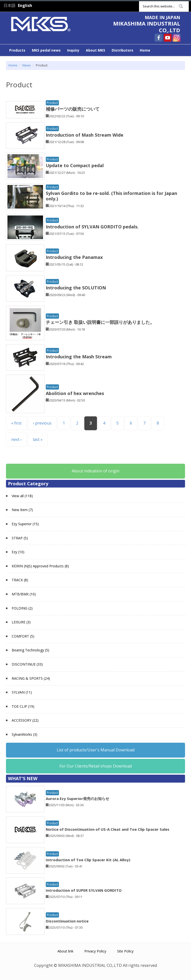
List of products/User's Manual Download (96, 750)
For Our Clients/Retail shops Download (96, 766)
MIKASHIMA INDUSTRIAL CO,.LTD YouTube (168, 38)
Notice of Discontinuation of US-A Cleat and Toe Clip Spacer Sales (108, 829)
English (25, 5)
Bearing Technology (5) (30, 650)
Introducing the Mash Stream (79, 357)
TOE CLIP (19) (23, 706)
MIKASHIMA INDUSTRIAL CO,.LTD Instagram (177, 38)
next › (16, 439)
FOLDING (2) (22, 608)
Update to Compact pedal (75, 165)
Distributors (122, 50)
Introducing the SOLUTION (76, 288)
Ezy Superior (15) (25, 524)
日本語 (9, 5)
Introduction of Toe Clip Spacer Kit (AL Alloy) (88, 860)
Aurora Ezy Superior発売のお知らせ (77, 798)
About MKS (95, 50)
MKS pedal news (46, 50)
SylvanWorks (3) (24, 734)
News (27, 65)
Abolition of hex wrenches (75, 393)
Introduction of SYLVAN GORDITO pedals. (92, 227)
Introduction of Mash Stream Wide (85, 135)
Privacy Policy (95, 951)
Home (145, 50)
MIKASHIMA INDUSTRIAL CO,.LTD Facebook (159, 38)
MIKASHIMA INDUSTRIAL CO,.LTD (147, 27)
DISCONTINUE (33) (27, 664)
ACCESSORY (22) (25, 720)
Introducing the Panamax (74, 257)
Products (17, 50)
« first (16, 423)
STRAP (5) (20, 538)
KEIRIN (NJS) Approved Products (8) (40, 566)
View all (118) (22, 496)
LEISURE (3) (21, 622)
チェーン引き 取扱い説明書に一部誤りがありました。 (100, 322)
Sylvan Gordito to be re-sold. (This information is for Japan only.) (111, 196)
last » (38, 439)
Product (52, 103)
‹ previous (42, 423)
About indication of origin (95, 471)
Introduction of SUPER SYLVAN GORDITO (84, 890)
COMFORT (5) (23, 636)
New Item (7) (22, 510)
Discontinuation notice (67, 921)
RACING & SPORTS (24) (31, 678)
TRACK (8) (20, 580)
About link (65, 951)
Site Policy (125, 951)
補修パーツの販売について (73, 109)
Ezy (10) (18, 552)
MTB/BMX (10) (24, 594)
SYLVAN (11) (22, 692)
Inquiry (73, 50)
